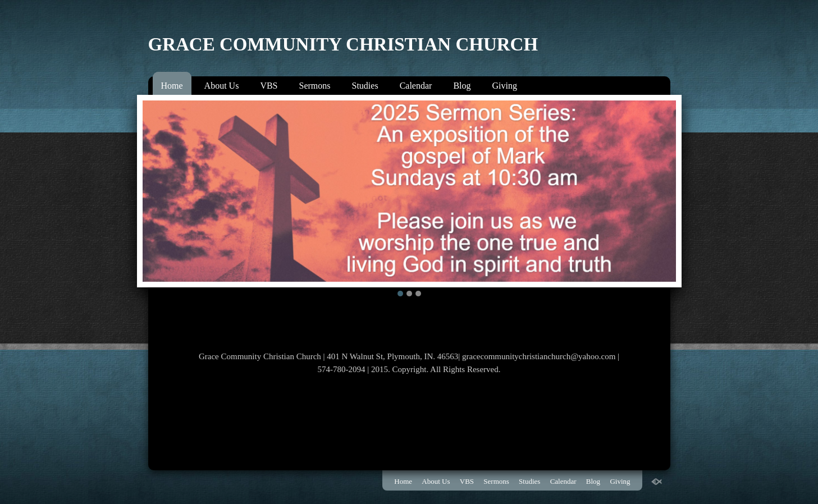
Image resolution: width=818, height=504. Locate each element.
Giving (505, 86)
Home (172, 86)
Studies (365, 86)
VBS (269, 86)
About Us (222, 86)
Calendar (416, 86)
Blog (462, 86)
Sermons (315, 86)
